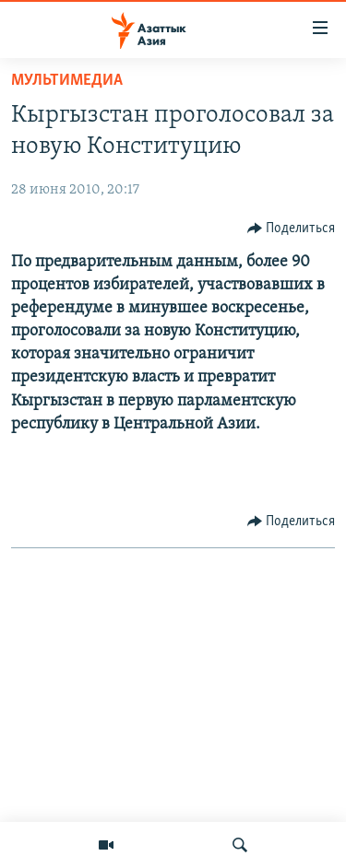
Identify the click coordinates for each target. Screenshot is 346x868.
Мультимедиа (67, 81)
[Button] (292, 229)
